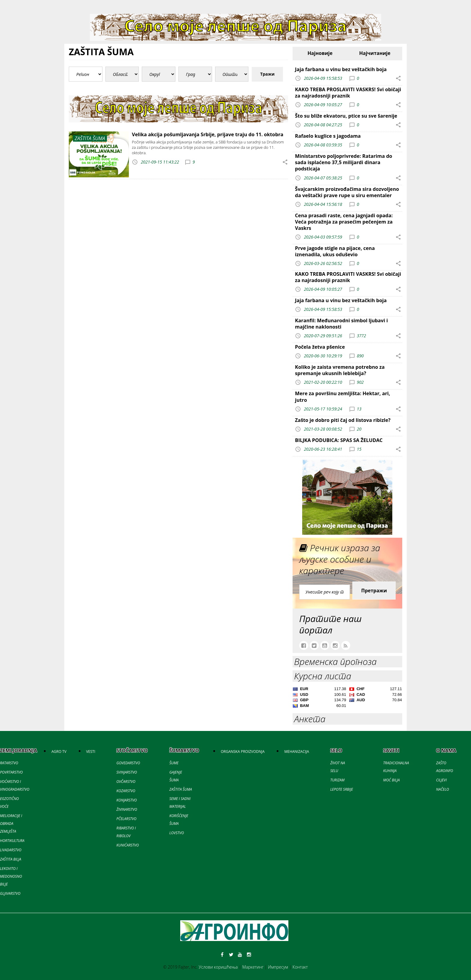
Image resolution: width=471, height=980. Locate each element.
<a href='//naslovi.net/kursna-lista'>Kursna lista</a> (347, 698)
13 (359, 409)
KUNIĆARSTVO (128, 845)
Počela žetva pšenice (320, 347)
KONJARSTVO (127, 800)
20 (359, 429)
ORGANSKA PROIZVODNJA (243, 752)
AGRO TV (59, 752)
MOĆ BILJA (392, 780)
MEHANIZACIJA (296, 752)
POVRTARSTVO (11, 772)
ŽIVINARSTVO (127, 809)
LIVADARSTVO (11, 850)
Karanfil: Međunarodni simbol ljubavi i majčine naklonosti (341, 324)
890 (360, 356)
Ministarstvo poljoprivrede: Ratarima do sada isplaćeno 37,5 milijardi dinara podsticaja (344, 162)
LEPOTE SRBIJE (341, 789)
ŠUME (174, 763)
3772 (362, 336)
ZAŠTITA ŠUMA (181, 789)
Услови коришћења (218, 967)
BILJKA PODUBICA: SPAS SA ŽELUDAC (339, 440)
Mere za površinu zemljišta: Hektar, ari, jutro (343, 397)
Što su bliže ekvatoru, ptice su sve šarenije (346, 116)
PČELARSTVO (127, 819)
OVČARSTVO (126, 782)
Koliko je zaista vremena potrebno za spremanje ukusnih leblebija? (340, 370)
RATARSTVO (9, 763)
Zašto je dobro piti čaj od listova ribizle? (343, 420)
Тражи (267, 74)
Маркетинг (253, 967)
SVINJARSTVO (127, 772)
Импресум (278, 967)
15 (359, 449)
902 (360, 382)
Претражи (374, 591)
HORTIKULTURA (12, 841)
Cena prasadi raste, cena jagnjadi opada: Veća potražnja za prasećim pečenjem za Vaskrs (344, 222)
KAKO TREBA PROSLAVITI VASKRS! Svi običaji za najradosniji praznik (348, 93)
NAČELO (443, 789)
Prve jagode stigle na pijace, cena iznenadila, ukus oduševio (335, 251)
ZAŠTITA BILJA (11, 859)
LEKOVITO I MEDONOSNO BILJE (11, 876)
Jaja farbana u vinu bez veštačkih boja (341, 69)
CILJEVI (441, 780)
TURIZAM (337, 780)
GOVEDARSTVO (128, 763)
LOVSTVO (177, 833)
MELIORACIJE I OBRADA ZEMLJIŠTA (11, 824)
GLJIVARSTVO (10, 893)
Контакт (300, 967)
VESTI (91, 752)
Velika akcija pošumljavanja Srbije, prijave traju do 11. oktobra (208, 134)
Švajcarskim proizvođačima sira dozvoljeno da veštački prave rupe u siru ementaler (347, 192)
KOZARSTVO (126, 791)
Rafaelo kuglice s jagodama (328, 136)
